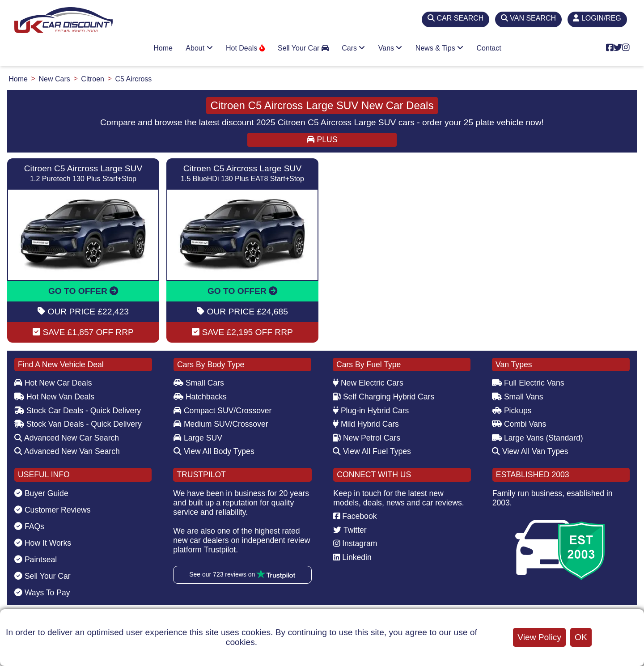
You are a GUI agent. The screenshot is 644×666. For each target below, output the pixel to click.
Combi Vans (519, 424)
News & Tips (439, 48)
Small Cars (199, 383)
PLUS (322, 140)
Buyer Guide (41, 493)
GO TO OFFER (83, 291)
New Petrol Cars (366, 438)
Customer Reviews (53, 510)
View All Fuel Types (372, 451)
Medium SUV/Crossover (221, 424)
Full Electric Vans (528, 383)
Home (163, 48)
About (199, 48)
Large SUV (198, 438)
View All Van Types (530, 451)
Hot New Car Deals (53, 383)
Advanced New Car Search (67, 438)
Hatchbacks (200, 397)
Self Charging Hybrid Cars (383, 397)
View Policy (539, 637)
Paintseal (36, 560)
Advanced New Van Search (67, 451)
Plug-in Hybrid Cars (371, 411)
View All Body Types (214, 451)
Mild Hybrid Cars (366, 424)
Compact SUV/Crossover (222, 411)
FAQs (29, 526)
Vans (390, 48)
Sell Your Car (303, 48)
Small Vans (518, 397)
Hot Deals (245, 48)
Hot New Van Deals (54, 397)
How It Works (43, 543)
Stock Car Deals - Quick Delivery (78, 411)
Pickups (512, 411)
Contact (489, 48)
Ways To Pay (42, 593)
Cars (353, 48)
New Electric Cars (368, 383)
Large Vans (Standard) (538, 438)
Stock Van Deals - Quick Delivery (78, 424)
